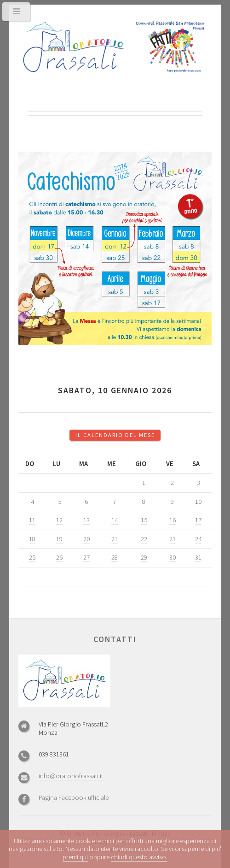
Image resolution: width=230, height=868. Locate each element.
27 (86, 557)
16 (172, 520)
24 (198, 539)
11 (32, 520)
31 (198, 557)
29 (144, 557)
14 (115, 520)
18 (32, 539)
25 (32, 557)
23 (172, 539)
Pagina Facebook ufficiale (74, 797)
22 (144, 539)
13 (86, 520)
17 (198, 520)
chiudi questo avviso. (139, 857)
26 (59, 557)
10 (198, 502)
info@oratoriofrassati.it (71, 776)
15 (144, 520)
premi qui (75, 857)
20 (86, 539)
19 (59, 539)
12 (59, 520)
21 (115, 539)
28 (115, 557)
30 (172, 557)
